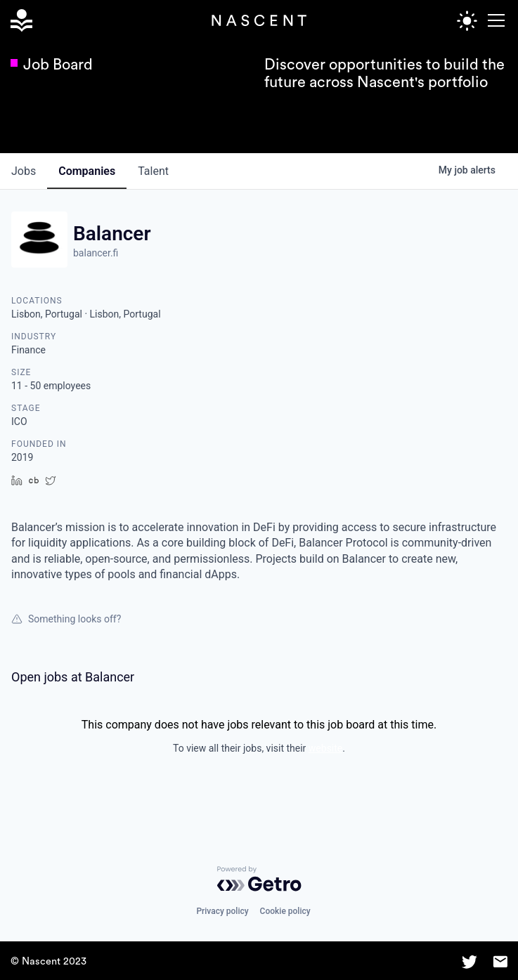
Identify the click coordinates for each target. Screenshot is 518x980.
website (325, 748)
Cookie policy (285, 911)
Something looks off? (66, 619)
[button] (494, 20)
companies (87, 171)
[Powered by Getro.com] (259, 879)
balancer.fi (96, 253)
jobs (24, 171)
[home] (24, 21)
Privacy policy (222, 911)
